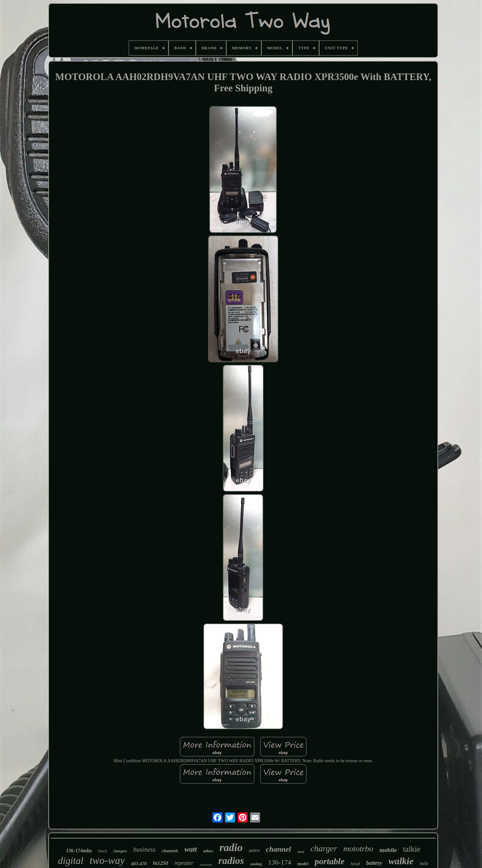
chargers (120, 851)
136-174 (279, 862)
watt (191, 849)
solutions (206, 865)
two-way (107, 860)
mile (424, 863)
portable (330, 861)
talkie (412, 849)
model (303, 864)
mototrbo (358, 849)
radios (231, 860)
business (144, 849)
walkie (401, 861)
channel (278, 849)
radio (231, 847)
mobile (388, 850)
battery (374, 863)
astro (254, 850)
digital (71, 861)
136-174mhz (79, 851)
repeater (184, 863)
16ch (301, 852)
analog (256, 864)
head (355, 864)
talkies (208, 851)
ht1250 (160, 863)
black (103, 851)
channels (170, 851)
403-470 (139, 864)
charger (324, 849)
